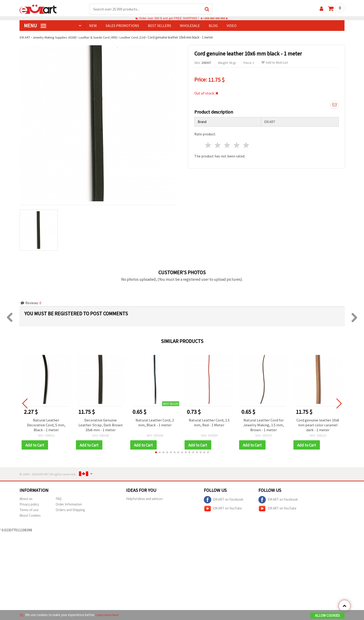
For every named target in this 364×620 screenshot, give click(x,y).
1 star (208, 144)
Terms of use (29, 511)
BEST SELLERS (159, 26)
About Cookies (30, 517)
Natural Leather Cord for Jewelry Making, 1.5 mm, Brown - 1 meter (263, 426)
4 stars (237, 144)
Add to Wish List (275, 63)
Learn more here (108, 615)
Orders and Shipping (70, 511)
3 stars (227, 144)
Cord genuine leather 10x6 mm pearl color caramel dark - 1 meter (318, 426)
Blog (213, 26)
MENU (35, 26)
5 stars (246, 144)
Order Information (69, 506)
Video (232, 26)
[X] (21, 615)
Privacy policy (29, 506)
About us (26, 500)
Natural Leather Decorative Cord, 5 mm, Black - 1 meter (46, 426)
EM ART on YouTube (223, 510)
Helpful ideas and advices (144, 500)
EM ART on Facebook (224, 501)
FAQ (59, 500)
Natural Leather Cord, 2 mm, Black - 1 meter (155, 423)
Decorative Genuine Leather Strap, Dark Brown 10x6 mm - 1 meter (100, 426)
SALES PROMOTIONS (122, 26)
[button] (156, 454)
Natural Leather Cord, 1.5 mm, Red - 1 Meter (209, 423)
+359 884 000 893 (214, 18)
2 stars (218, 144)
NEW (93, 26)
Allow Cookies (327, 616)
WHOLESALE (190, 26)
